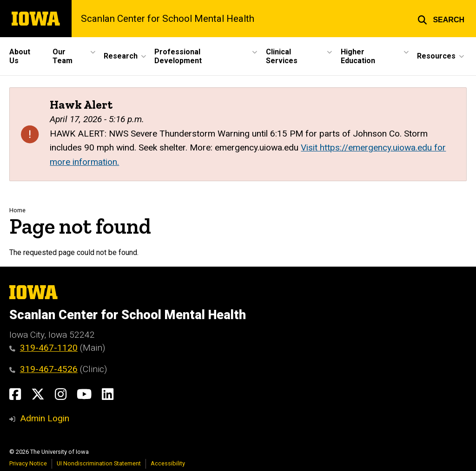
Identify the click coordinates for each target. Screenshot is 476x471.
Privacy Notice (28, 463)
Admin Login (45, 418)
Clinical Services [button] (282, 56)
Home (17, 210)
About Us (20, 56)
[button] (441, 19)
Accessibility (168, 463)
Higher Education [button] (358, 56)
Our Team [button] (63, 56)
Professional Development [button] (178, 56)
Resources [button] (436, 56)
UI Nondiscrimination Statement (99, 463)
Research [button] (121, 56)
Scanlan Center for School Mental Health (168, 19)
